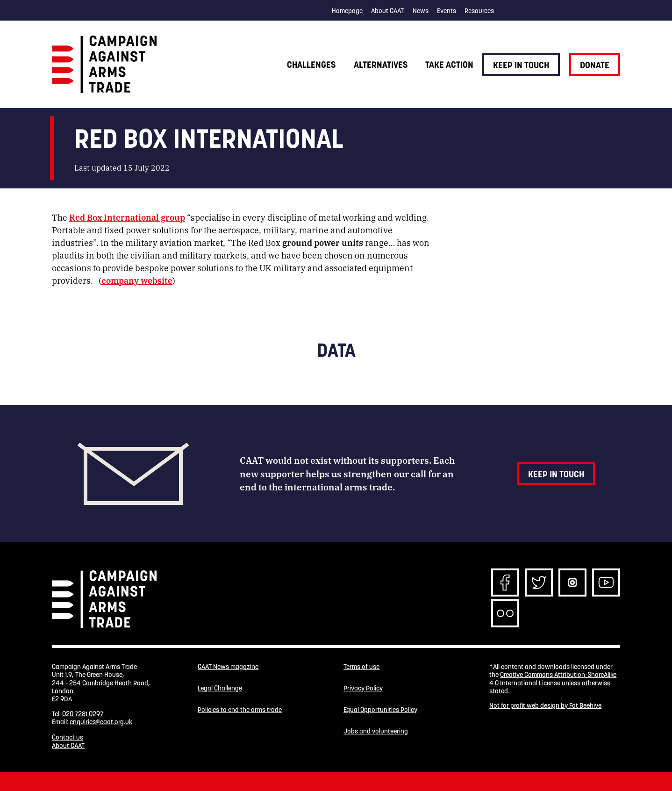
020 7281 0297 (83, 714)
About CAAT (387, 11)
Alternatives (381, 65)
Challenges (311, 65)
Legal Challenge (220, 688)
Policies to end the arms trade (240, 710)
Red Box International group (127, 217)
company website (137, 280)
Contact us (68, 737)
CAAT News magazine (228, 667)
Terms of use (361, 667)
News (421, 11)
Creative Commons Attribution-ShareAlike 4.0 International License (553, 679)
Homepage (347, 11)
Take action (449, 65)
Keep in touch (521, 65)
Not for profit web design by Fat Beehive (545, 705)
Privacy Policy (363, 688)
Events (447, 11)
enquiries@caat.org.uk (101, 722)
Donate (595, 65)
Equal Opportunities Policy (380, 710)
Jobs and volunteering (376, 731)
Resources (479, 11)
